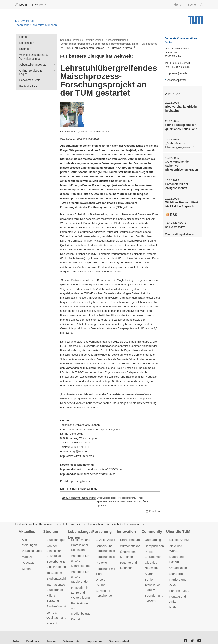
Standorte (176, 568)
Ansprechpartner (176, 80)
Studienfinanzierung (60, 600)
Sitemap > (66, 40)
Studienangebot (57, 535)
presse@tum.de (81, 480)
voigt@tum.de (78, 451)
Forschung (102, 526)
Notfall (173, 601)
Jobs (16, 634)
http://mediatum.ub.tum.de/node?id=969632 (87, 473)
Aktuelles (27, 526)
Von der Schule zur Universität (53, 545)
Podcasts (28, 557)
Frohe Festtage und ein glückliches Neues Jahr (180, 126)
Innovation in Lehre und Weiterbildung (80, 586)
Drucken (153, 506)
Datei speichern (150, 500)
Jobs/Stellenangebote (53, 64)
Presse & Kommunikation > (88, 40)
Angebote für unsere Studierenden (80, 571)
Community (151, 526)
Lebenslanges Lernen (80, 529)
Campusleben (154, 541)
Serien (26, 563)
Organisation (178, 562)
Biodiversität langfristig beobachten (181, 108)
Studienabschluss (58, 573)
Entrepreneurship (132, 535)
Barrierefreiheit (116, 634)
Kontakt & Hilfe (53, 81)
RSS (171, 213)
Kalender (53, 48)
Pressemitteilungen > (115, 40)
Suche (196, 5)
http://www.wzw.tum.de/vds (77, 455)
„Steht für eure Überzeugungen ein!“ (179, 145)
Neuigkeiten (53, 42)
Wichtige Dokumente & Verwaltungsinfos (53, 54)
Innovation (126, 526)
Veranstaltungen (33, 545)
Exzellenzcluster (106, 535)
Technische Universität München (196, 18)
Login (21, 5)
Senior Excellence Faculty (152, 579)
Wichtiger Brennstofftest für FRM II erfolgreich (181, 203)
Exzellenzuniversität (183, 535)
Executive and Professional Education (80, 540)
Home (23, 37)
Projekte (101, 557)
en (182, 5)
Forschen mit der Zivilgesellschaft (176, 185)
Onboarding (153, 535)
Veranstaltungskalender (180, 232)
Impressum (92, 634)
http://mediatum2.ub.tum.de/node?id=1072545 (88, 469)
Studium (50, 526)
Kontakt (51, 616)
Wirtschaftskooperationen (137, 541)
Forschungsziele (106, 551)
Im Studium (54, 567)
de (176, 5)
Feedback (32, 634)
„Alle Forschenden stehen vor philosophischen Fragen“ (182, 165)
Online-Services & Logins (53, 69)
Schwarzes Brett (53, 75)
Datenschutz (70, 634)
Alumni (149, 568)
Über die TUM (178, 526)
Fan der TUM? (179, 584)
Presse (50, 634)
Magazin (28, 551)
